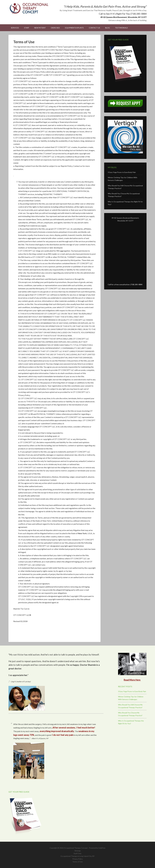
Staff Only (77, 853)
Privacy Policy (78, 859)
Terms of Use (77, 862)
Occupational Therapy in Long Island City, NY (77, 856)
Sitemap (78, 851)
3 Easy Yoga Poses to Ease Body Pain (122, 172)
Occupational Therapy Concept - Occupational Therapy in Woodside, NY (29, 8)
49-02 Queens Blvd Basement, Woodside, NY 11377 (123, 17)
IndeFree (102, 848)
